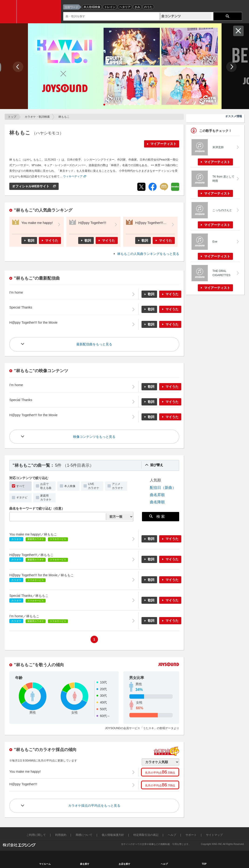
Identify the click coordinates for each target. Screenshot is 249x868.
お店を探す (124, 864)
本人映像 (70, 486)
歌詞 (31, 240)
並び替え (157, 465)
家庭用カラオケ (46, 498)
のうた (148, 7)
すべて (20, 486)
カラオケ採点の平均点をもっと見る (94, 806)
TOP (204, 864)
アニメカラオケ (118, 486)
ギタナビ (22, 497)
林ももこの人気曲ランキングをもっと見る (148, 254)
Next (231, 67)
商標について (84, 835)
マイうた (52, 240)
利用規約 (61, 835)
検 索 (157, 516)
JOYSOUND (40, 12)
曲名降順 (157, 502)
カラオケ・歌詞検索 (37, 117)
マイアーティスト (163, 144)
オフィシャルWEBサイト (31, 186)
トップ (12, 117)
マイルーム (45, 864)
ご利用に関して (36, 835)
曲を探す (85, 864)
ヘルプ (172, 835)
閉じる (238, 31)
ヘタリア (125, 7)
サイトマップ (214, 835)
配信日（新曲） (163, 487)
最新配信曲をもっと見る (94, 344)
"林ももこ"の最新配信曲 (37, 278)
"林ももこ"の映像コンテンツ (41, 371)
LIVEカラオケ (94, 486)
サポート (191, 835)
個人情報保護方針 (113, 835)
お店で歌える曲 (46, 486)
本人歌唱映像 (92, 7)
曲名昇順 (157, 495)
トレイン (110, 7)
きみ (137, 7)
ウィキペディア (73, 176)
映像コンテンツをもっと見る (94, 437)
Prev (18, 67)
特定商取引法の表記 (146, 835)
